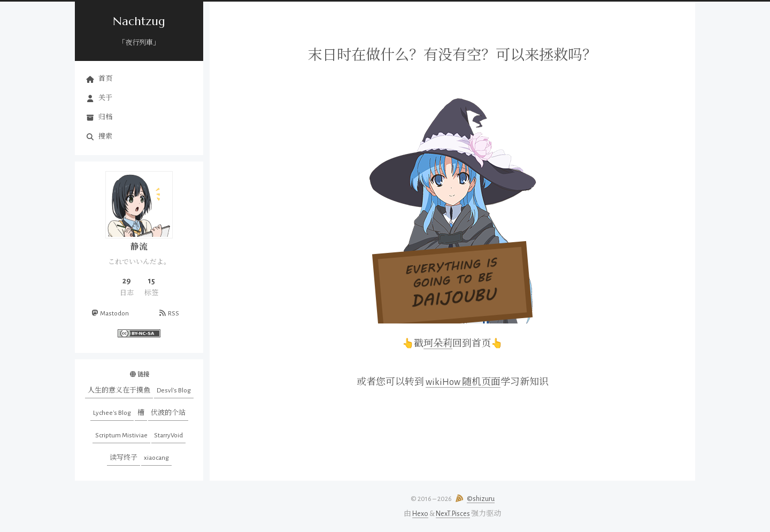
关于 (99, 98)
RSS (168, 313)
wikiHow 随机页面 (463, 382)
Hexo (420, 514)
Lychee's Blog (112, 413)
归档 (99, 118)
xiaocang (156, 458)
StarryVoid (168, 435)
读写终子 (124, 458)
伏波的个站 (168, 413)
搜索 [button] (99, 137)
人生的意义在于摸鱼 (119, 391)
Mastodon (110, 313)
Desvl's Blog (174, 391)
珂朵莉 (438, 344)
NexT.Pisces (453, 514)
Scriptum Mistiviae (121, 435)
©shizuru (481, 499)
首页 (99, 79)
